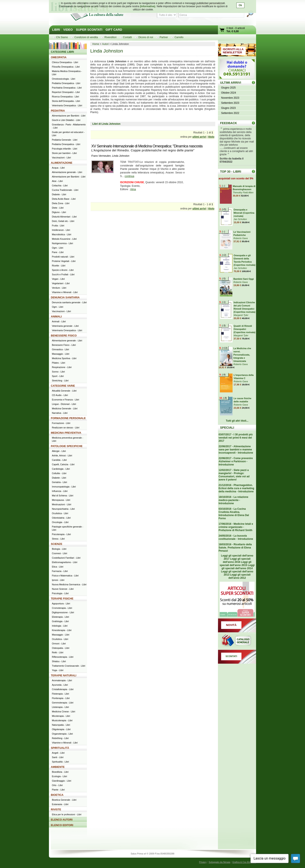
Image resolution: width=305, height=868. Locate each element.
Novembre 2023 (230, 98)
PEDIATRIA (58, 111)
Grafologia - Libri (60, 621)
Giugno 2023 (228, 108)
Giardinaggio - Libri (62, 781)
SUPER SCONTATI (89, 30)
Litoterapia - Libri (60, 707)
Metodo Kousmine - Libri (64, 239)
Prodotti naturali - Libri (63, 257)
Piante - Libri (58, 790)
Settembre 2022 (230, 113)
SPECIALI (227, 428)
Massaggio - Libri (61, 354)
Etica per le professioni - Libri (67, 814)
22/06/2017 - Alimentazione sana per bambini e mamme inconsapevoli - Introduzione (236, 450)
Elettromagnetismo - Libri (65, 562)
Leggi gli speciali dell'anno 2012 (239, 576)
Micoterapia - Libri (61, 716)
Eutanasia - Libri (60, 804)
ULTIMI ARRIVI (231, 83)
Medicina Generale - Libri (65, 408)
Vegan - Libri (58, 279)
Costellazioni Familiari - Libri (66, 558)
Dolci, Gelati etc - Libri (63, 221)
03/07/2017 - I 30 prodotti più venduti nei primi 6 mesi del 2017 (236, 438)
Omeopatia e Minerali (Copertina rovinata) (244, 213)
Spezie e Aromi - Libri (63, 270)
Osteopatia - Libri (61, 648)
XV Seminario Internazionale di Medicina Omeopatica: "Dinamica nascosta (147, 146)
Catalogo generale (237, 641)
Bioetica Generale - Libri (64, 800)
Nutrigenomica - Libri (62, 243)
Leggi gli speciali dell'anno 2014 (238, 567)
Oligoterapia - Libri (61, 729)
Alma (133, 189)
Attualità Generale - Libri (64, 391)
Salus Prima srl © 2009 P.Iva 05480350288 (152, 854)
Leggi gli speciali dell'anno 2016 (237, 560)
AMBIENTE (58, 767)
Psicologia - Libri (60, 593)
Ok (240, 5)
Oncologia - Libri (60, 522)
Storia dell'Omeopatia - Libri (66, 101)
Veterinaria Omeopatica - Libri (67, 105)
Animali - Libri (59, 321)
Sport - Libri (58, 376)
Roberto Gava (241, 238)
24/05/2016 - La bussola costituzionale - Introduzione (236, 537)
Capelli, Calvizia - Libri (63, 464)
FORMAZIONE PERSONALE (68, 418)
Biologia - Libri (59, 549)
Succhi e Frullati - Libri (63, 274)
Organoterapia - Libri (62, 734)
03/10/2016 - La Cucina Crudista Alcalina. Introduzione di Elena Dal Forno (234, 514)
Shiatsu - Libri (59, 661)
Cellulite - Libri (59, 473)
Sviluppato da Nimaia (219, 862)
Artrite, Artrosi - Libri (62, 455)
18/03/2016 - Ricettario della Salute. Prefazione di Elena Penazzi (235, 548)
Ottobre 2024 (229, 93)
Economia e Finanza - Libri (65, 400)
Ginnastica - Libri (60, 349)
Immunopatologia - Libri (64, 487)
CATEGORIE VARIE (63, 386)
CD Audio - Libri (60, 395)
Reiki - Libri (58, 652)
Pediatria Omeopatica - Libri (66, 83)
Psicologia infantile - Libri (64, 149)
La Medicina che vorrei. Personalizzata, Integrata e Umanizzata (242, 355)
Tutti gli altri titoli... (237, 421)
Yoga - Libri (58, 670)
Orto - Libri (57, 785)
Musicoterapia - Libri (62, 720)
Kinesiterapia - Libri (62, 630)
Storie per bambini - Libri (64, 153)
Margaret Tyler (241, 315)
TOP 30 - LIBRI (231, 172)
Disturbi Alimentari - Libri (64, 217)
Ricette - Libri (59, 266)
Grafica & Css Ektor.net (244, 862)
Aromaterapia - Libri (62, 680)
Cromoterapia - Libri (62, 608)
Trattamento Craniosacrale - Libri (69, 666)
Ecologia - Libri (59, 776)
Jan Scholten (240, 219)
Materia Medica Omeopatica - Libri (67, 73)
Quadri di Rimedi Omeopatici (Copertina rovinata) (245, 329)
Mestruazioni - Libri (62, 504)
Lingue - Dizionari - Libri (64, 404)
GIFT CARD (114, 30)
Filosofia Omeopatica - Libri (66, 67)
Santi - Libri (58, 757)
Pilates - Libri (58, 363)
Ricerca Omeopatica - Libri (65, 97)
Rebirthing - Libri (60, 738)
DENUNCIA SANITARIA (65, 298)
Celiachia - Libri (60, 186)
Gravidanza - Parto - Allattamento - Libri (69, 126)
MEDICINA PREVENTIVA (66, 433)
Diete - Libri (58, 208)
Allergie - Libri (59, 451)
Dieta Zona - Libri (61, 203)
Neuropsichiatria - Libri (63, 509)
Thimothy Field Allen (243, 192)
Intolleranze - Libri (61, 230)
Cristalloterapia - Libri (63, 689)
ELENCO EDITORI (62, 825)
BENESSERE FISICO (64, 336)
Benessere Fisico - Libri (64, 345)
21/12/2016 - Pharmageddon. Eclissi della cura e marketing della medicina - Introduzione (236, 488)
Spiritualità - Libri (60, 762)
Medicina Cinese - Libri (64, 712)
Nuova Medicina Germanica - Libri (69, 584)
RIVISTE (56, 810)
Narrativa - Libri (60, 413)
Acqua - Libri (58, 168)
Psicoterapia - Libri (61, 534)
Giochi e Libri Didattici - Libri (66, 120)
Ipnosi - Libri (58, 580)
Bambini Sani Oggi (244, 279)
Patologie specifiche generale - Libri (68, 528)
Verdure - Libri (59, 288)
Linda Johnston (121, 156)
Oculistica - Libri (60, 513)
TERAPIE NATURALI (64, 676)
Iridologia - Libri (60, 626)
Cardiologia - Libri (61, 469)
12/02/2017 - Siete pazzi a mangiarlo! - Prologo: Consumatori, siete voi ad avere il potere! (234, 475)
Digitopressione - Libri (63, 612)
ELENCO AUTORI (62, 820)
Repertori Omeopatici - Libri (66, 92)
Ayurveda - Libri (60, 685)
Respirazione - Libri (62, 367)
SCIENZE (57, 544)
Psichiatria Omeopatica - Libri (67, 88)
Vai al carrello (222, 30)
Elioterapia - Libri (60, 617)
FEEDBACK (229, 123)
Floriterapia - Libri (61, 698)
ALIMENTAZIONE (62, 163)
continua (129, 176)
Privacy (203, 862)
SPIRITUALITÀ (60, 748)
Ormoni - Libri (59, 644)
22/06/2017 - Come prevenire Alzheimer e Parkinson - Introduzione (236, 461)
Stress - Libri (58, 539)
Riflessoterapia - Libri (63, 657)
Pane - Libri (58, 252)
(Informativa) (148, 6)
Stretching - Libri (60, 381)
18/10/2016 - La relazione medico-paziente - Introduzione (233, 500)
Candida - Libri (59, 460)
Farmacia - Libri (60, 571)
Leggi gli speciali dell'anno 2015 (236, 564)
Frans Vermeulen (101, 156)
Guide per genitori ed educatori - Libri (68, 134)
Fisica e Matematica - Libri (65, 576)
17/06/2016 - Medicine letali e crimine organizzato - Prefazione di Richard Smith (236, 527)
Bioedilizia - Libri (60, 772)
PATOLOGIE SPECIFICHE (67, 446)
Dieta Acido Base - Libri (64, 199)
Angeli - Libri (58, 753)
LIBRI (56, 30)
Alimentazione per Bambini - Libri (69, 116)
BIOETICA (57, 795)
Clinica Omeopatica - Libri (65, 62)
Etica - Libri (58, 567)
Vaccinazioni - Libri (61, 158)
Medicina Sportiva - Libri (64, 358)
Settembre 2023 (230, 103)
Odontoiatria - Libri (61, 518)
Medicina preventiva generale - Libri (68, 439)
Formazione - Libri (61, 423)
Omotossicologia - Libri (64, 79)
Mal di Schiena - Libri (63, 496)
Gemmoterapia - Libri (63, 703)
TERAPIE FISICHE (62, 599)
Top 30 (253, 171)
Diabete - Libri (59, 194)
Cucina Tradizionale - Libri (65, 190)
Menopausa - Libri (61, 500)
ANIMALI (56, 317)
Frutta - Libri (58, 226)
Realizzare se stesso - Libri (66, 428)
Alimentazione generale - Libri (67, 172)
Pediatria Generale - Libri (65, 140)
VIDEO (68, 30)
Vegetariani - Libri (61, 283)
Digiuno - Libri (59, 212)
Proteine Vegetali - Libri (64, 261)
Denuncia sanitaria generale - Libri (69, 302)
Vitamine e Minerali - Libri (65, 292)
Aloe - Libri (57, 181)
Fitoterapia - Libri (60, 694)
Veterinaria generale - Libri (65, 326)
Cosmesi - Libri (60, 553)
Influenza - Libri (60, 491)
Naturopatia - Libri (61, 725)
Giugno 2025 (228, 88)
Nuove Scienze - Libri (63, 589)
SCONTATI (231, 656)
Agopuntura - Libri (61, 604)
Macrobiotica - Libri (62, 234)
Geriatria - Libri (59, 482)
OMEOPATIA (59, 57)
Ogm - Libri (58, 248)
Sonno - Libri (58, 372)
